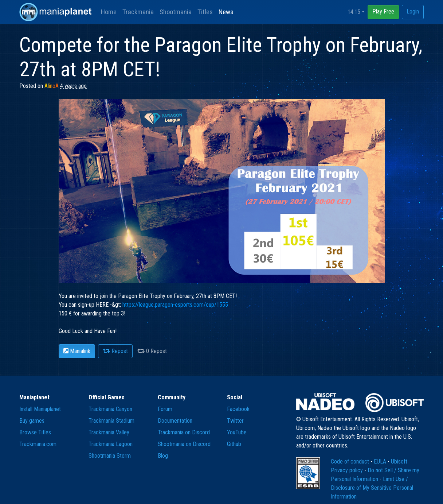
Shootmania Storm (110, 456)
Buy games (32, 421)
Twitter (235, 421)
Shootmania (176, 12)
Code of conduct (351, 462)
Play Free (383, 11)
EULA (381, 462)
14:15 (354, 12)
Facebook (238, 409)
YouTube (237, 432)
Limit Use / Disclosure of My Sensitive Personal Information (372, 488)
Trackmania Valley (109, 432)
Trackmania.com (38, 444)
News (226, 12)
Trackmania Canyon (110, 409)
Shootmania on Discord (184, 444)
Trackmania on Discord (184, 432)
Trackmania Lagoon (111, 444)
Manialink (77, 351)
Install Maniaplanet (40, 409)
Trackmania (138, 12)
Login (413, 11)
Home (109, 12)
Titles (205, 12)
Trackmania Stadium (111, 421)
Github (234, 444)
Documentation (175, 421)
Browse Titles (35, 432)
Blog (163, 456)
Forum (165, 409)
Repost (115, 351)
